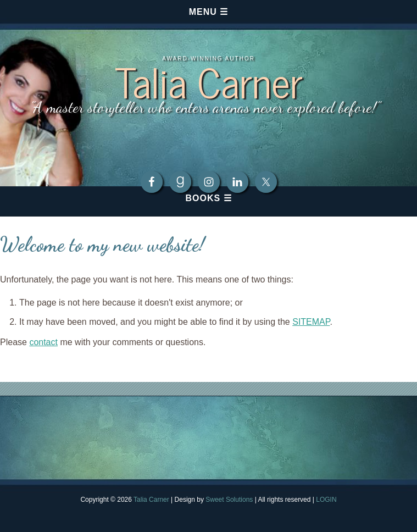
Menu (203, 12)
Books (203, 198)
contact (43, 342)
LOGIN (326, 500)
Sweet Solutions (229, 500)
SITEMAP (311, 322)
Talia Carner (209, 81)
